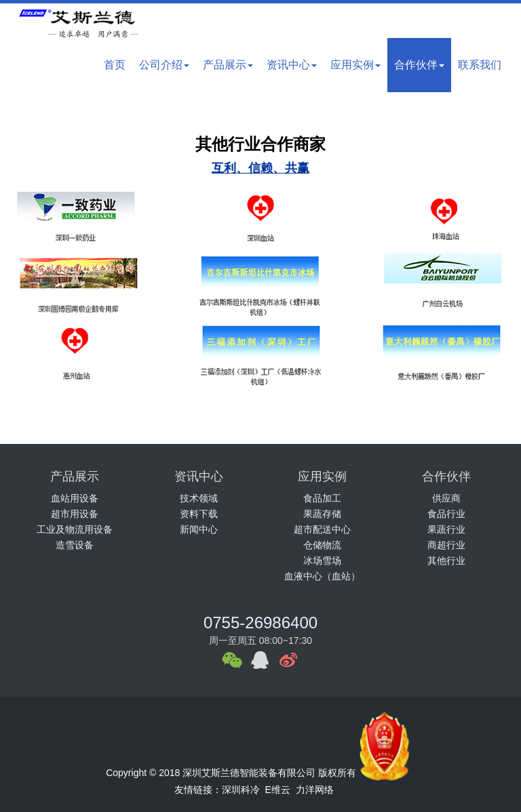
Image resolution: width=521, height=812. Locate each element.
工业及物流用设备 (75, 529)
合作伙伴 (419, 65)
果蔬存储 (322, 514)
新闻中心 (199, 529)
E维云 (278, 790)
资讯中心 (292, 65)
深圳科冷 (241, 790)
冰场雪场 (322, 561)
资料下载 (199, 514)
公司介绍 (164, 65)
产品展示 (228, 65)
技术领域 (199, 498)
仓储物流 (322, 545)
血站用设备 (75, 498)
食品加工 (322, 498)
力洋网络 (315, 790)
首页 (115, 65)
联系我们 (480, 65)
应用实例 (355, 65)
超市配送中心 (322, 529)
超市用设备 (75, 514)
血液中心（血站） (322, 576)
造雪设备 (75, 545)
